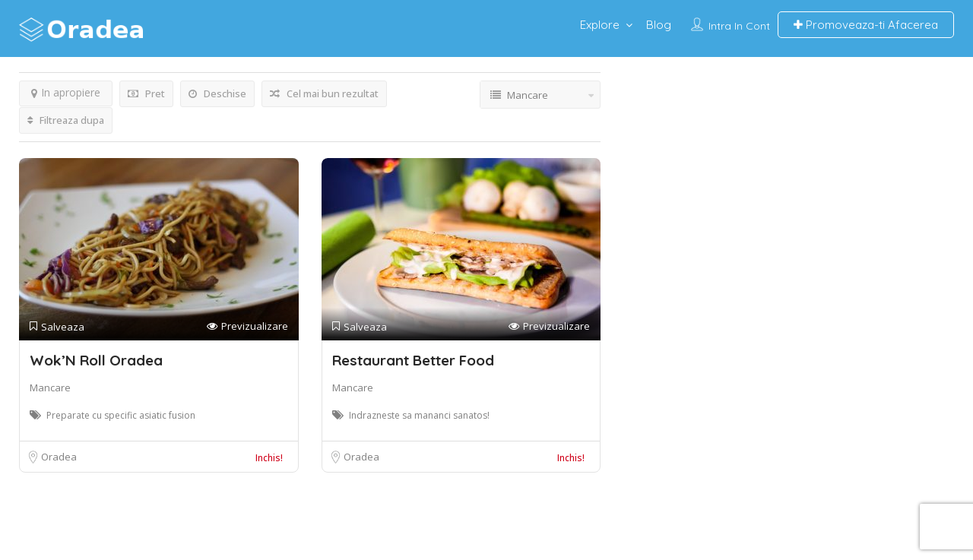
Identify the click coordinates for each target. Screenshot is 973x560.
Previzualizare (247, 326)
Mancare (50, 388)
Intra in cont (739, 26)
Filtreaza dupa (66, 120)
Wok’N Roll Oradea (96, 360)
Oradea (59, 457)
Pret (146, 93)
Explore (600, 25)
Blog (659, 25)
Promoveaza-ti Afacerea (866, 25)
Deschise (217, 93)
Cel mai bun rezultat (324, 93)
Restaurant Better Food (413, 360)
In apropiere (66, 92)
